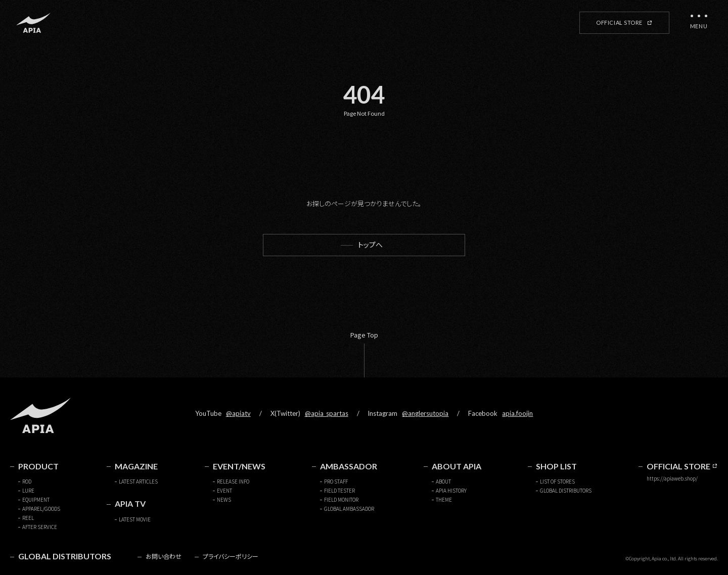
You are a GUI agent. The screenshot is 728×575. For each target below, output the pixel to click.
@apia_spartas (327, 413)
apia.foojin (517, 413)
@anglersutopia (425, 413)
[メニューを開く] (699, 23)
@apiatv (238, 413)
